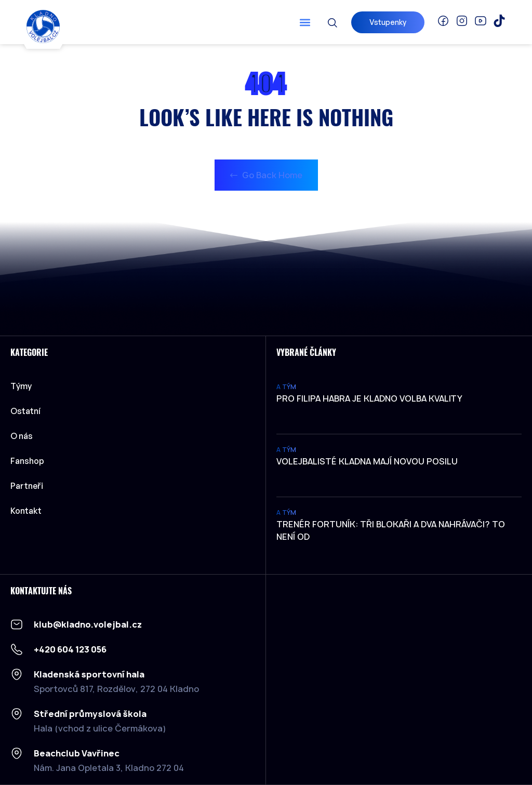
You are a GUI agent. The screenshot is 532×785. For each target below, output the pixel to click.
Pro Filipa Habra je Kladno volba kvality (369, 398)
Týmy (24, 386)
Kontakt (26, 511)
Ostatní (28, 411)
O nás (22, 436)
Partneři (27, 486)
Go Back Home (266, 175)
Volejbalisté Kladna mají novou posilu (367, 461)
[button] (305, 22)
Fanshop (27, 461)
